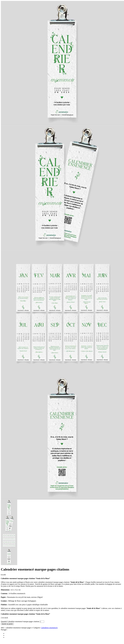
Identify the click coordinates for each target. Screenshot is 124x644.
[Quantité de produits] (42, 622)
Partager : (4, 630)
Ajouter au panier (7, 624)
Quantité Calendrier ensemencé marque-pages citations (20, 621)
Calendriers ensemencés (49, 628)
